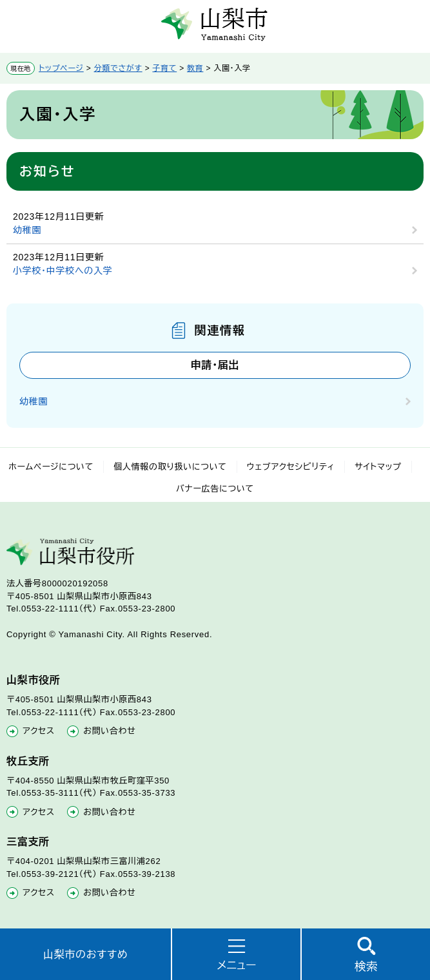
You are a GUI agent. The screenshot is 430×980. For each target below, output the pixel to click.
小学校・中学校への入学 (63, 271)
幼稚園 (27, 230)
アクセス (39, 731)
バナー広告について (215, 489)
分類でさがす (118, 68)
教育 (195, 68)
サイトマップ (378, 467)
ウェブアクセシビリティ (291, 467)
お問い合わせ (109, 731)
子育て (164, 68)
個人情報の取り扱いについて (170, 467)
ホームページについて (51, 467)
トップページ (61, 68)
